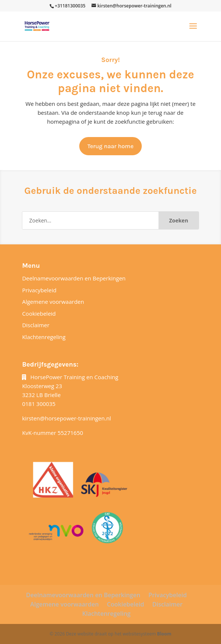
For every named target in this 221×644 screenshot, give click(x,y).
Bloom (164, 634)
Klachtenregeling (44, 337)
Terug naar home (111, 146)
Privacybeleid (39, 290)
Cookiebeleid (39, 313)
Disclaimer (36, 325)
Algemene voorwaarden (53, 302)
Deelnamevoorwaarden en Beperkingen (74, 278)
